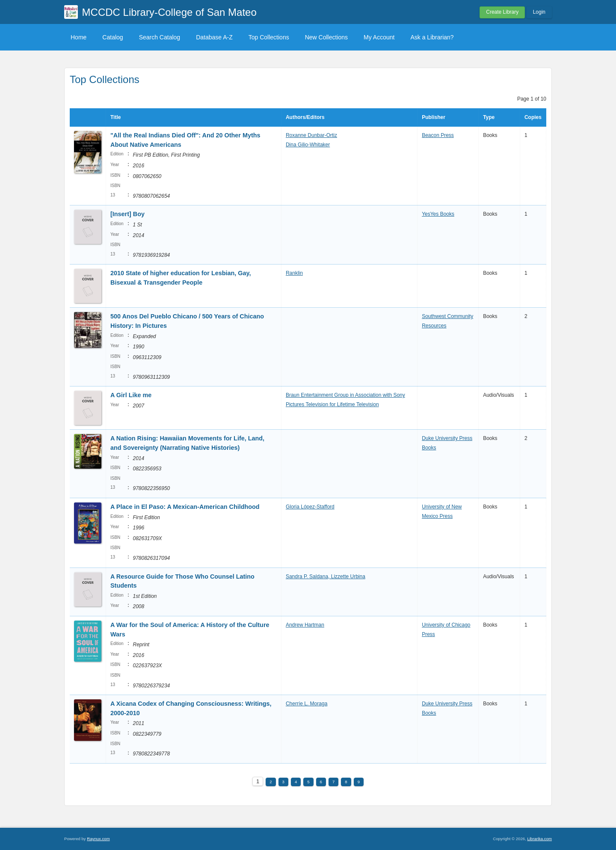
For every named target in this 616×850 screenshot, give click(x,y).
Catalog (113, 37)
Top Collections (269, 37)
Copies (533, 117)
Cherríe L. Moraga (307, 704)
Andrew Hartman (305, 625)
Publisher (434, 117)
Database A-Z (214, 37)
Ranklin (294, 273)
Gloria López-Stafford (310, 507)
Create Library (502, 12)
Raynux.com (98, 839)
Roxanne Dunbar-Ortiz (311, 135)
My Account (379, 37)
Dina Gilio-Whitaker (308, 145)
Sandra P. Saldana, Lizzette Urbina (326, 577)
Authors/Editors (305, 117)
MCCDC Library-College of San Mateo (169, 12)
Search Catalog (160, 37)
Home (78, 37)
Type (489, 117)
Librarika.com (539, 839)
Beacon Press (438, 135)
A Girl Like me (131, 395)
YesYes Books (438, 214)
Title (115, 117)
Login (539, 12)
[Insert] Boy (127, 214)
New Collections (326, 37)
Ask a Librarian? (432, 37)
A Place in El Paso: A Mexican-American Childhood (185, 507)
